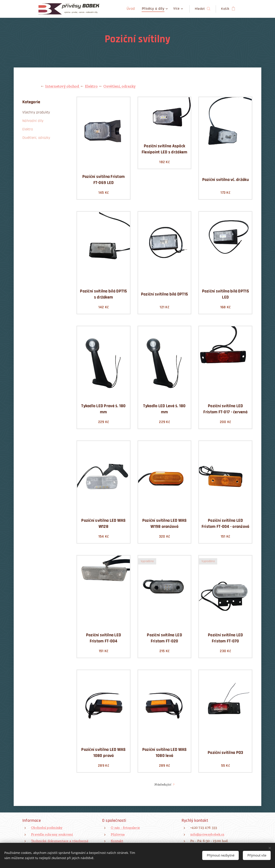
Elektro (91, 86)
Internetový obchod (63, 86)
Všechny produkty (36, 112)
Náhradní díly (33, 121)
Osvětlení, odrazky (119, 86)
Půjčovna (118, 834)
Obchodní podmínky (47, 828)
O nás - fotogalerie (125, 828)
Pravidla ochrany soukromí (52, 834)
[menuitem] (135, 9)
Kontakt (117, 841)
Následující (163, 785)
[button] (203, 9)
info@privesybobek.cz (207, 834)
